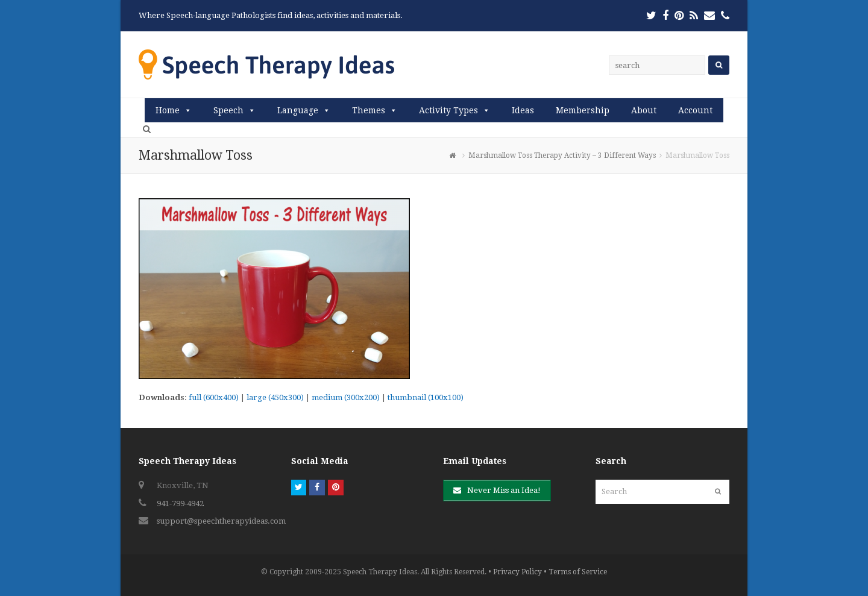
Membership (583, 110)
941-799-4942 (180, 503)
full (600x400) (214, 397)
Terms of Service (578, 572)
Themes (369, 110)
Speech (228, 110)
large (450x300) (275, 397)
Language (298, 110)
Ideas (523, 110)
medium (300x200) (346, 397)
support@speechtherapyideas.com (221, 521)
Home (168, 110)
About (644, 110)
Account (695, 110)
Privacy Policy (517, 572)
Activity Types (448, 110)
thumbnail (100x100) (426, 397)
